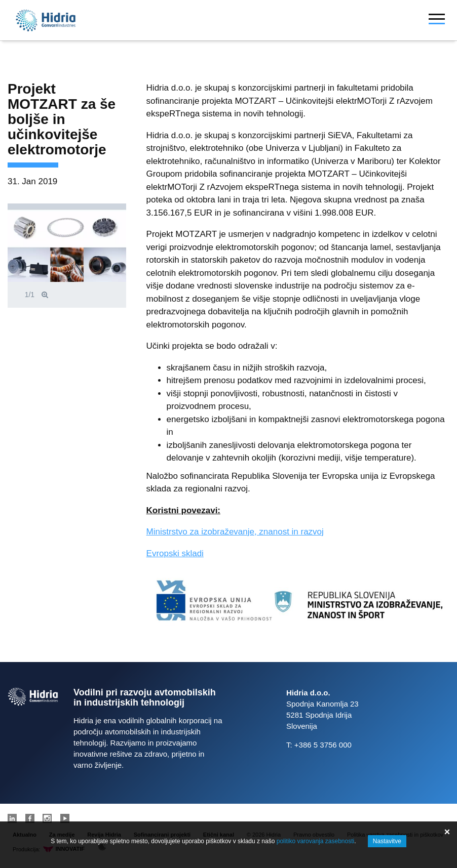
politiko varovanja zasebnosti (315, 841)
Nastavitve (387, 841)
